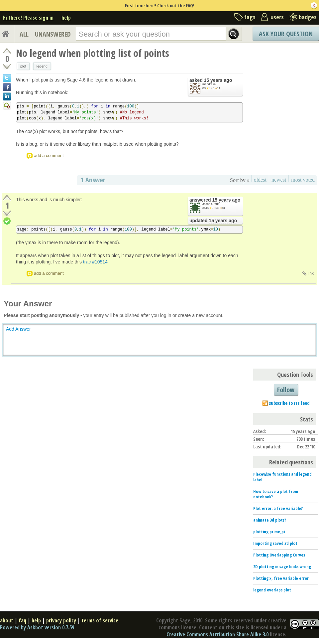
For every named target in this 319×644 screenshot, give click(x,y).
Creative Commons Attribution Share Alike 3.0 (217, 634)
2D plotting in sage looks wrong (282, 566)
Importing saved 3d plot (275, 543)
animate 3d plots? (270, 520)
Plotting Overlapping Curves (279, 555)
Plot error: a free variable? (278, 508)
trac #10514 (95, 262)
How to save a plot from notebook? (276, 494)
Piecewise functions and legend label (282, 477)
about (7, 620)
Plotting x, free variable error (281, 578)
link (311, 273)
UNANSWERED (53, 34)
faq (22, 620)
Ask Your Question (286, 34)
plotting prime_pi (269, 532)
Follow (286, 390)
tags (250, 17)
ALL (24, 34)
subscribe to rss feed (289, 403)
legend (42, 66)
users (277, 17)
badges (308, 17)
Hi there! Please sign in (28, 18)
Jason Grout (211, 204)
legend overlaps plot (272, 590)
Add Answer (18, 329)
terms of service (100, 620)
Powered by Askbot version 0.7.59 (37, 627)
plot (23, 66)
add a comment (49, 156)
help (66, 18)
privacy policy (61, 620)
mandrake (209, 84)
